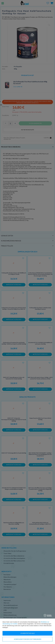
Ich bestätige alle (28, 633)
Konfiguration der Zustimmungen (28, 639)
